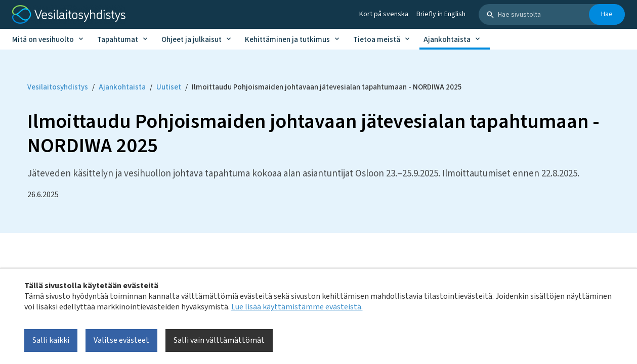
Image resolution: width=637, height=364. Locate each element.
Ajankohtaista (447, 40)
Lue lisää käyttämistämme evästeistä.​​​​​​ (297, 307)
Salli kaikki (51, 340)
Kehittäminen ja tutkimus (287, 40)
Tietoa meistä (377, 40)
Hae (607, 14)
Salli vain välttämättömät (219, 340)
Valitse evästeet (121, 340)
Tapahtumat (118, 40)
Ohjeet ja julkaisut (192, 40)
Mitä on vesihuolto (43, 40)
